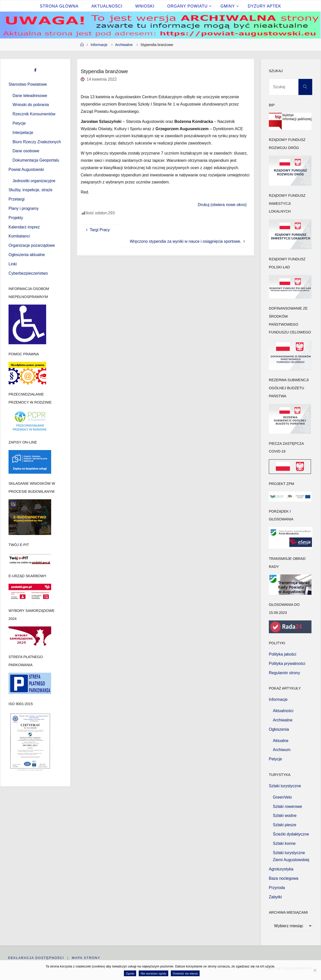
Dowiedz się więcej (185, 973)
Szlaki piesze (285, 825)
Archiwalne (124, 45)
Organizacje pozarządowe (32, 245)
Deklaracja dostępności (36, 958)
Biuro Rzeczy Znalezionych (37, 142)
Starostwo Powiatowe (28, 84)
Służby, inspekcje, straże (30, 190)
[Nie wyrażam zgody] (315, 970)
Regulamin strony (285, 673)
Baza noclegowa (284, 878)
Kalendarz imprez (24, 227)
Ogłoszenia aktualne (27, 255)
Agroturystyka (281, 869)
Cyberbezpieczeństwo (28, 273)
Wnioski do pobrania (31, 105)
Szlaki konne (284, 843)
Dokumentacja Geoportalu (36, 160)
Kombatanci (19, 236)
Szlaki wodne (285, 816)
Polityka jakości (283, 654)
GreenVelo (282, 797)
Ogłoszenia (279, 729)
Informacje (99, 45)
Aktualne (281, 741)
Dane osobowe (26, 151)
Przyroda (277, 888)
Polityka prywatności (287, 664)
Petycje (19, 123)
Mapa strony (86, 958)
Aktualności (283, 711)
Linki (13, 264)
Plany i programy (24, 208)
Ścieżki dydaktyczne (291, 834)
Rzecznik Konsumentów (34, 114)
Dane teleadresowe (30, 96)
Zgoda (130, 973)
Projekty (16, 218)
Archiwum (282, 750)
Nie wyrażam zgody (153, 973)
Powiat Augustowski (26, 169)
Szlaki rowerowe (287, 806)
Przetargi (17, 199)
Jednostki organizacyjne (34, 181)
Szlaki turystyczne (285, 786)
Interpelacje (23, 133)
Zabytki (275, 897)
